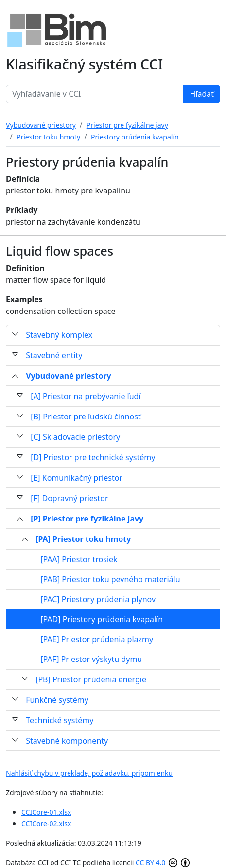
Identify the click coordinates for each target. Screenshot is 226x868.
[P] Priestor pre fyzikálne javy (87, 519)
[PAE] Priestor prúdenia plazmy (97, 639)
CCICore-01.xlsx (46, 812)
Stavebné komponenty (67, 741)
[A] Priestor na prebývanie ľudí (86, 396)
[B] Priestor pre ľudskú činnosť (86, 417)
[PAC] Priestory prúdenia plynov (98, 599)
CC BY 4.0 (163, 862)
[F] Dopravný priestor (69, 498)
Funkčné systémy (57, 700)
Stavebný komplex (59, 335)
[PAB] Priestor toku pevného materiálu (110, 579)
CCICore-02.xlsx (46, 824)
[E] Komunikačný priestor (77, 478)
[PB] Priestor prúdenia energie (91, 679)
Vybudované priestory (69, 376)
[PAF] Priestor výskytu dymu (91, 659)
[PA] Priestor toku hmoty (83, 539)
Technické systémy (60, 720)
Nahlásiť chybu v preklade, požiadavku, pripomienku (89, 773)
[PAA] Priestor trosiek (79, 559)
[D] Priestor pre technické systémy (93, 457)
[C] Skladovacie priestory (75, 437)
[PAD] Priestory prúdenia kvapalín (102, 619)
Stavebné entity (54, 355)
